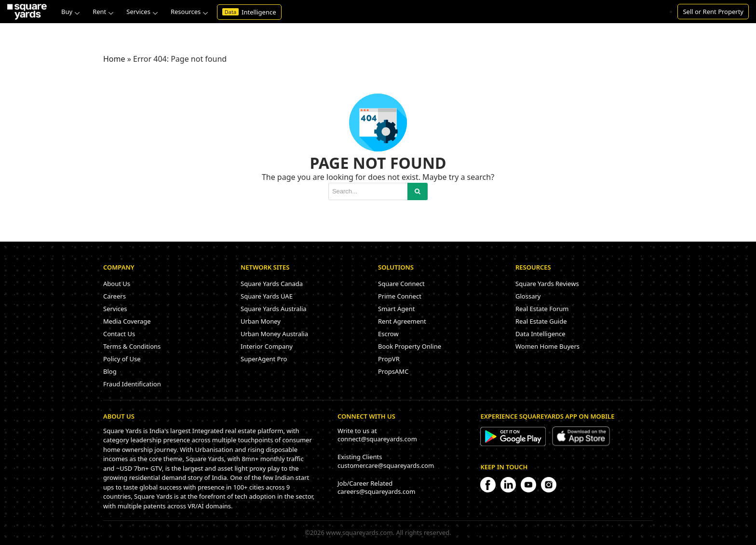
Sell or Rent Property (713, 12)
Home (114, 59)
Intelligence (249, 12)
